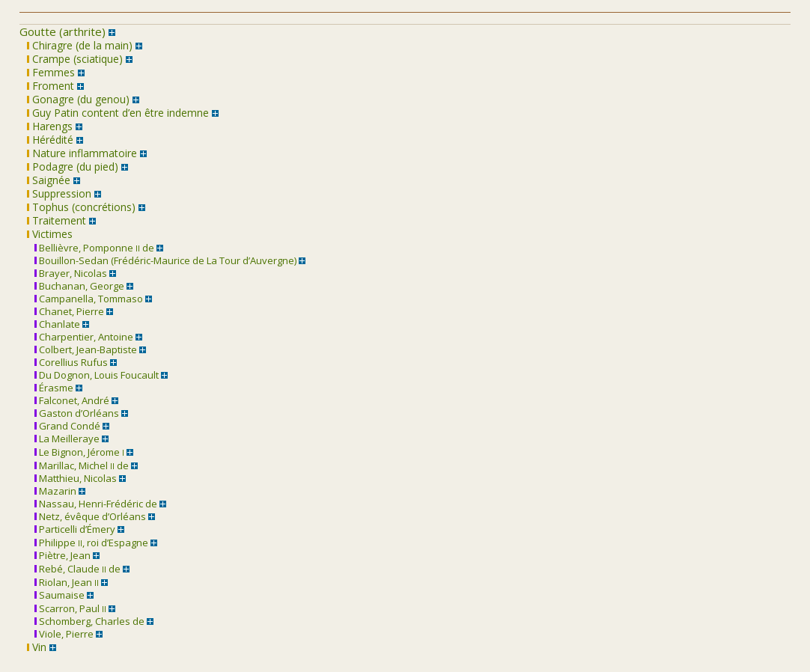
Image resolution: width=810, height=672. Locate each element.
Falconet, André (72, 400)
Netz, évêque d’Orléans (90, 516)
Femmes (51, 72)
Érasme (54, 388)
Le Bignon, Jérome (79, 452)
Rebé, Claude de (77, 569)
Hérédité (50, 140)
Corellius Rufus (71, 362)
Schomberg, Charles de (89, 621)
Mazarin (55, 491)
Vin (37, 647)
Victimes (50, 234)
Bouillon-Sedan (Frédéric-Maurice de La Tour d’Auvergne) (165, 260)
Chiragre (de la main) (80, 45)
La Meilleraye (67, 439)
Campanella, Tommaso (89, 299)
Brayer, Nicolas (71, 273)
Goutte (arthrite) (63, 31)
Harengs (50, 126)
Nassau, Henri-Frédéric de (96, 504)
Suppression (59, 193)
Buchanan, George (79, 286)
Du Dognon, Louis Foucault (97, 375)
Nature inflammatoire (82, 153)
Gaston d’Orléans (77, 413)
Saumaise (60, 595)
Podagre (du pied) (73, 167)
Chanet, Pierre (69, 311)
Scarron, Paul (70, 608)
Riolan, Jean (67, 582)
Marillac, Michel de (82, 465)
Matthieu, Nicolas (76, 478)
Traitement (57, 220)
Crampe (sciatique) (75, 59)
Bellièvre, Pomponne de (94, 248)
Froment (51, 86)
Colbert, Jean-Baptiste (86, 349)
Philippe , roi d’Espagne (91, 543)
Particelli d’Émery (75, 529)
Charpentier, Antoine (84, 337)
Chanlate (57, 324)
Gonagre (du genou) (78, 99)
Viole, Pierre (64, 634)
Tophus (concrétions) (81, 207)
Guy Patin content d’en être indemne (118, 113)
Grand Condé (67, 426)
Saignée (49, 180)
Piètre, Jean (63, 555)
